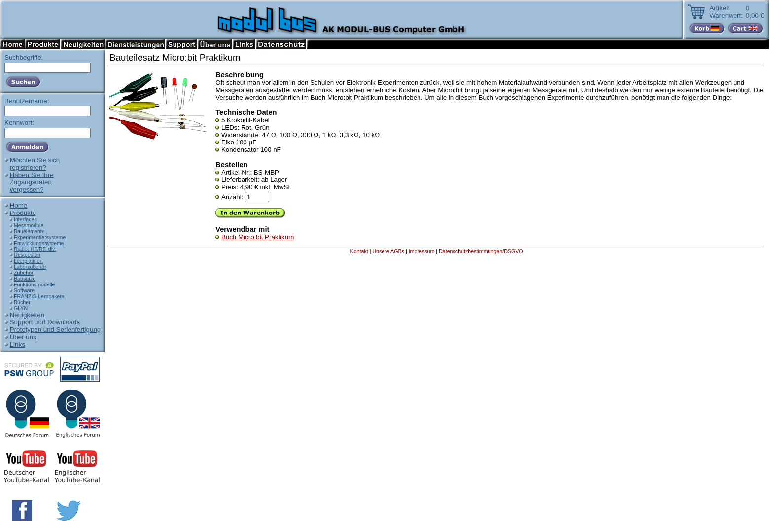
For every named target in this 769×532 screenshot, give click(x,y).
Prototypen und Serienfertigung (55, 330)
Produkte (23, 213)
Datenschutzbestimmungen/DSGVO (481, 251)
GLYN (21, 308)
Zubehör (24, 273)
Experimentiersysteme (40, 237)
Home (19, 205)
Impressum (422, 251)
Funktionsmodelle (35, 284)
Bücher (22, 302)
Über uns (23, 337)
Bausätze (25, 279)
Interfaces (25, 219)
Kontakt (359, 251)
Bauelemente (29, 231)
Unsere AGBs (388, 251)
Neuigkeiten (27, 315)
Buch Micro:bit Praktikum (258, 237)
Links (17, 344)
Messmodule (29, 225)
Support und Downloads (45, 322)
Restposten (27, 255)
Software (24, 290)
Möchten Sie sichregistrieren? (35, 164)
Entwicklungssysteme (39, 243)
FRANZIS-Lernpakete (39, 296)
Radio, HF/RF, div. (35, 249)
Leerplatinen (28, 261)
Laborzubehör (30, 267)
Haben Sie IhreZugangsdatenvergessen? (32, 182)
